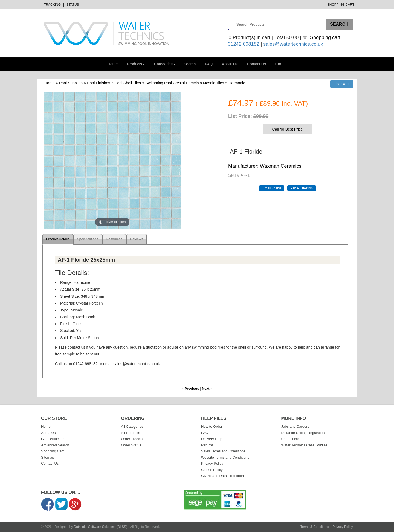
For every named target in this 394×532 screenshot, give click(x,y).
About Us (230, 64)
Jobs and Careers (295, 427)
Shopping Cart (341, 5)
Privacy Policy (212, 463)
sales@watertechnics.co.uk (293, 44)
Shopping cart (325, 37)
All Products (131, 433)
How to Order (212, 427)
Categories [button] (165, 64)
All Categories (132, 427)
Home (113, 64)
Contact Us (257, 64)
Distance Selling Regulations (304, 433)
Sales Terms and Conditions (223, 451)
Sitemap (48, 457)
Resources (114, 239)
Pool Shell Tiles (128, 83)
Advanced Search (55, 445)
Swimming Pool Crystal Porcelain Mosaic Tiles (185, 83)
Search (190, 64)
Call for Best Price (288, 129)
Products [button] (136, 64)
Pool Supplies (71, 83)
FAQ (209, 64)
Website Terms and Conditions (225, 457)
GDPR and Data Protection (222, 476)
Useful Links (291, 439)
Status (73, 5)
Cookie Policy (212, 470)
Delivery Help (212, 439)
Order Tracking (133, 439)
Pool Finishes (99, 83)
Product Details (58, 239)
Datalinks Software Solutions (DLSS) (101, 527)
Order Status (131, 445)
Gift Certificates (53, 439)
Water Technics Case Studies (304, 445)
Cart (279, 64)
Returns (207, 445)
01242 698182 (244, 44)
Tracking (52, 5)
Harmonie (237, 83)
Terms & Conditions (315, 527)
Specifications (88, 239)
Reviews (137, 239)
